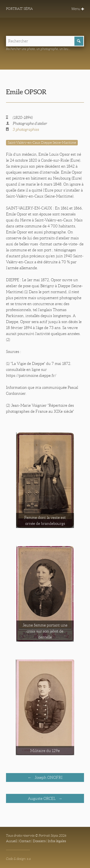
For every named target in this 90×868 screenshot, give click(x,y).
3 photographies (26, 129)
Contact (25, 841)
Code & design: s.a (18, 859)
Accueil (12, 841)
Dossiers (39, 841)
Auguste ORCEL (42, 799)
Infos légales (57, 841)
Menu (78, 9)
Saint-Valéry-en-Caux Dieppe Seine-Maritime (42, 143)
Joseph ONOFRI (48, 777)
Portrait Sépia (19, 9)
